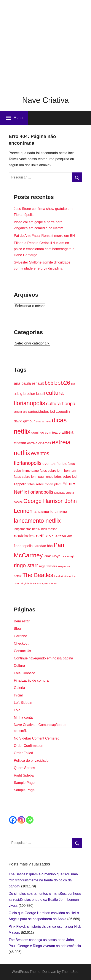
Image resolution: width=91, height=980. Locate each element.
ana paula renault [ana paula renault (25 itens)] (29, 383)
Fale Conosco (25, 673)
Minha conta (23, 717)
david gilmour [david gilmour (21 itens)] (24, 421)
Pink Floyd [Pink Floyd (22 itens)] (52, 556)
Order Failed (23, 753)
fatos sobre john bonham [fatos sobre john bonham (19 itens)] (58, 471)
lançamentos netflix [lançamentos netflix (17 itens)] (27, 529)
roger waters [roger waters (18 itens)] (48, 566)
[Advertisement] (45, 45)
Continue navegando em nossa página (43, 658)
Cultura (19, 666)
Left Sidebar (23, 703)
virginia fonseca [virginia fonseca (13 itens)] (30, 583)
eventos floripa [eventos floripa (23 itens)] (55, 464)
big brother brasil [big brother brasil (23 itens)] (31, 394)
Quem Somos (24, 768)
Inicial (18, 695)
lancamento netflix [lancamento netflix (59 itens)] (37, 521)
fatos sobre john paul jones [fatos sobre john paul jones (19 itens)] (34, 477)
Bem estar (22, 621)
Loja (17, 710)
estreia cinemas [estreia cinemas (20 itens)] (39, 443)
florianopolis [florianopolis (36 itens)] (41, 492)
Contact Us (22, 651)
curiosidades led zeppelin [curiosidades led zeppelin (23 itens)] (49, 411)
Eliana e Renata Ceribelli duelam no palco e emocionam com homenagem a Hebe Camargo (44, 249)
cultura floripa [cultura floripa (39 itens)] (61, 404)
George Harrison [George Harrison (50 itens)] (43, 501)
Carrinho (20, 636)
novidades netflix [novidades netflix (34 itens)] (31, 536)
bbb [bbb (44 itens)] (49, 383)
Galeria (19, 688)
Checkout (21, 643)
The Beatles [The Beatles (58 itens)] (38, 575)
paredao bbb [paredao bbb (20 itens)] (43, 546)
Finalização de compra (31, 680)
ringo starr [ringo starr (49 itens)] (26, 565)
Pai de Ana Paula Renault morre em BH (44, 236)
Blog (17, 629)
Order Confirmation (29, 746)
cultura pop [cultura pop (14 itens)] (20, 412)
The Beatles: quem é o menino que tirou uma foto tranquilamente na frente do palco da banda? (43, 880)
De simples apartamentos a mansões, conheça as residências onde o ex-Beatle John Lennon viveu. (45, 900)
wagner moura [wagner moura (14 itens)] (48, 583)
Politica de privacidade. (32, 761)
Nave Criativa (45, 100)
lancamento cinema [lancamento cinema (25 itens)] (50, 512)
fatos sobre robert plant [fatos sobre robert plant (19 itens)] (44, 484)
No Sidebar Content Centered (37, 738)
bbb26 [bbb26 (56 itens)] (62, 383)
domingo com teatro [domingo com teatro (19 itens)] (46, 432)
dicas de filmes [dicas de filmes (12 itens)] (43, 422)
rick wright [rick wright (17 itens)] (69, 556)
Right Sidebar (24, 775)
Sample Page (24, 783)
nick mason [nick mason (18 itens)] (49, 529)
